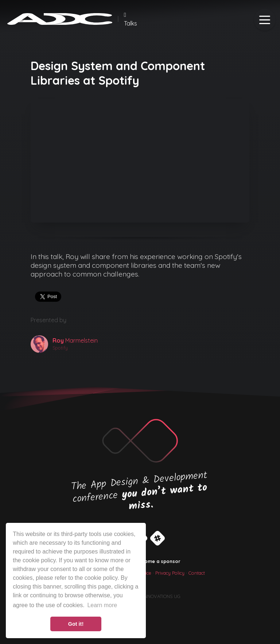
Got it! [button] (76, 624)
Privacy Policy (170, 573)
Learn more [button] (102, 605)
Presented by (48, 320)
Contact (197, 573)
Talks (131, 19)
